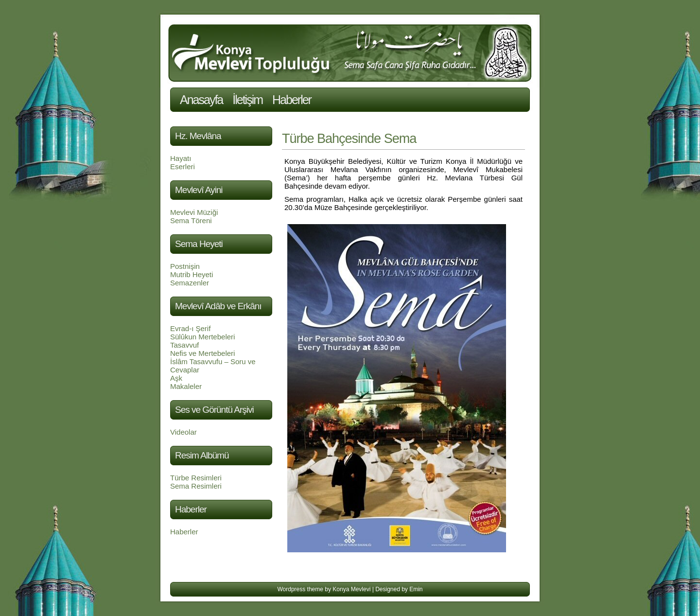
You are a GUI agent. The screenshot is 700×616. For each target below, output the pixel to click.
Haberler (292, 100)
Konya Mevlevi (351, 589)
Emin (416, 589)
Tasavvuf (184, 345)
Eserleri (183, 167)
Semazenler (190, 283)
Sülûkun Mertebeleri (202, 337)
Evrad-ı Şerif (190, 328)
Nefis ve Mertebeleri (202, 353)
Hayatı (181, 158)
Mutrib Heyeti (192, 274)
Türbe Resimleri (196, 478)
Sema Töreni (191, 220)
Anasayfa (201, 100)
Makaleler (186, 386)
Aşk (176, 378)
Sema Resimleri (196, 486)
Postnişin (185, 266)
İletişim (247, 100)
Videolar (184, 432)
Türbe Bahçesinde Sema (349, 139)
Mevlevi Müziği (194, 212)
